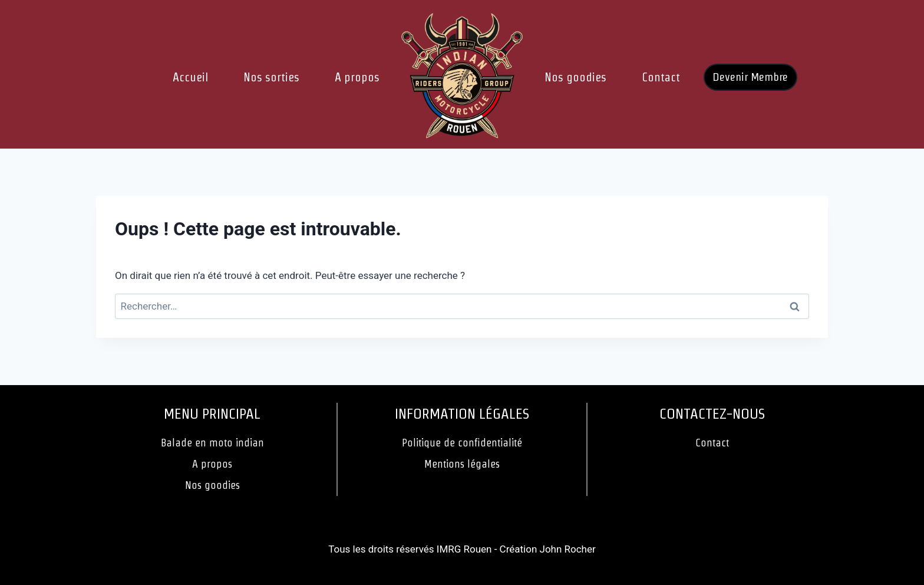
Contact (661, 77)
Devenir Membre (750, 77)
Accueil (190, 77)
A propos (357, 77)
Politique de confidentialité (462, 443)
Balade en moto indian (212, 443)
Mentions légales (462, 464)
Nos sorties (271, 77)
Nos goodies (575, 77)
